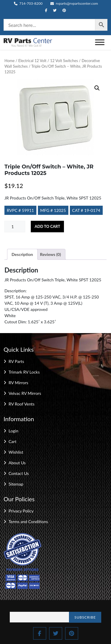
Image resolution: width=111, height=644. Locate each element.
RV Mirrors (18, 383)
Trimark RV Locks (24, 372)
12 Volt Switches (64, 61)
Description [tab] (22, 254)
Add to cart (47, 226)
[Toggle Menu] (100, 42)
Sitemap (16, 484)
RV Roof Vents (21, 404)
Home (9, 61)
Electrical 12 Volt (32, 61)
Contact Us (19, 473)
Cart (12, 441)
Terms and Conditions (28, 521)
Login (13, 431)
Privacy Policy (21, 511)
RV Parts (16, 361)
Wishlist (16, 452)
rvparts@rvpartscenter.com (74, 3)
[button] (97, 88)
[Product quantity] (15, 227)
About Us (17, 463)
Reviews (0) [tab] (50, 254)
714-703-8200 (28, 3)
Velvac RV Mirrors (25, 393)
